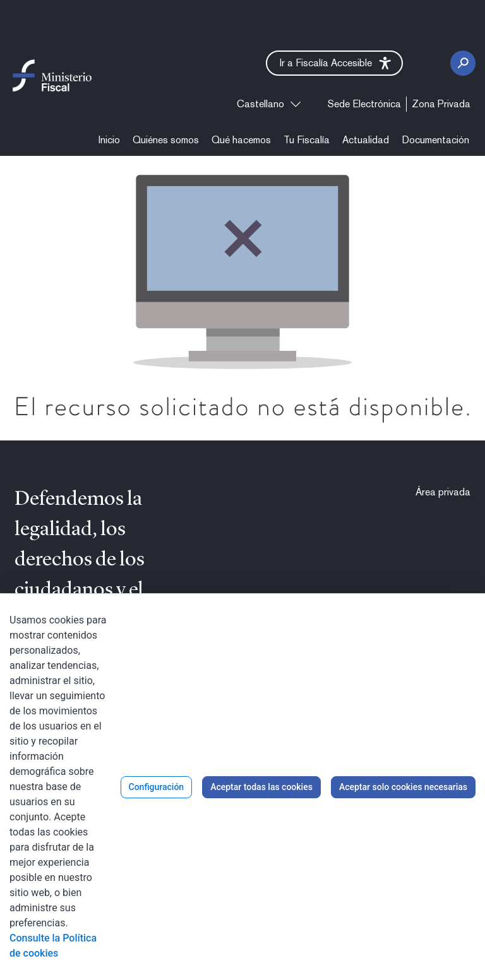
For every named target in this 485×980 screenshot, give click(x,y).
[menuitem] (364, 104)
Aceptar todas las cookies (261, 787)
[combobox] (269, 104)
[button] (334, 63)
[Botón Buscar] (463, 63)
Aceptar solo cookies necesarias (403, 787)
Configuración (157, 787)
